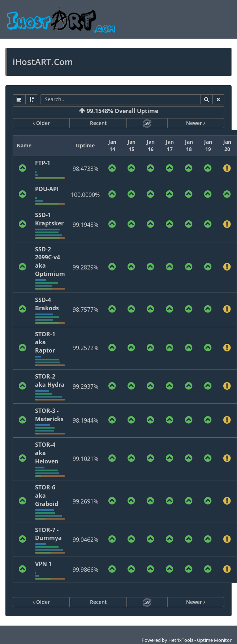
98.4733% (85, 169)
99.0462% (85, 540)
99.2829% (85, 267)
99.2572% (85, 348)
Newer (196, 123)
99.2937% (85, 386)
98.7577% (85, 310)
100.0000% (85, 195)
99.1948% (85, 225)
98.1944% (85, 420)
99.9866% (85, 570)
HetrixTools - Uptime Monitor (200, 640)
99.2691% (85, 501)
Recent (98, 123)
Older (41, 123)
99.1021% (85, 459)
